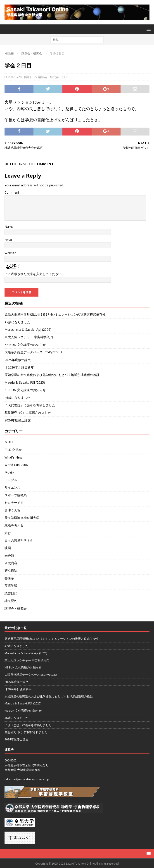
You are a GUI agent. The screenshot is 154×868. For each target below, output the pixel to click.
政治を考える (14, 525)
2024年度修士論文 (18, 420)
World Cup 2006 (16, 465)
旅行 (8, 533)
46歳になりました (17, 398)
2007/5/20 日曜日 (20, 77)
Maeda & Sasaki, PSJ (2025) (25, 382)
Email (8, 240)
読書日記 (11, 593)
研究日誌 (11, 571)
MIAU (9, 442)
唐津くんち (12, 510)
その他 (9, 472)
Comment (12, 192)
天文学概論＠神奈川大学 (22, 518)
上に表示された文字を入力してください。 (35, 274)
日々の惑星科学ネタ (19, 540)
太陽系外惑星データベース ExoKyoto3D (33, 352)
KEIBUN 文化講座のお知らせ (25, 345)
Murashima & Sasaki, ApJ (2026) (28, 329)
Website (10, 253)
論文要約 (11, 601)
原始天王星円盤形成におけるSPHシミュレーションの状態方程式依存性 (55, 314)
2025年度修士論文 (18, 360)
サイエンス (12, 487)
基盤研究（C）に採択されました (28, 413)
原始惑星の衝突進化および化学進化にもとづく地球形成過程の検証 (52, 375)
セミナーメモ (14, 503)
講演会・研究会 (49, 77)
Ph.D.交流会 (13, 450)
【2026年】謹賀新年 (19, 367)
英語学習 (11, 586)
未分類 (9, 555)
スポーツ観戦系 (16, 495)
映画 (8, 548)
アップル (11, 480)
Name (9, 227)
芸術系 (9, 578)
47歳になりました (17, 322)
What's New (13, 457)
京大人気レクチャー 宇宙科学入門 (29, 337)
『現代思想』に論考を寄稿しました (30, 405)
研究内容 (11, 563)
